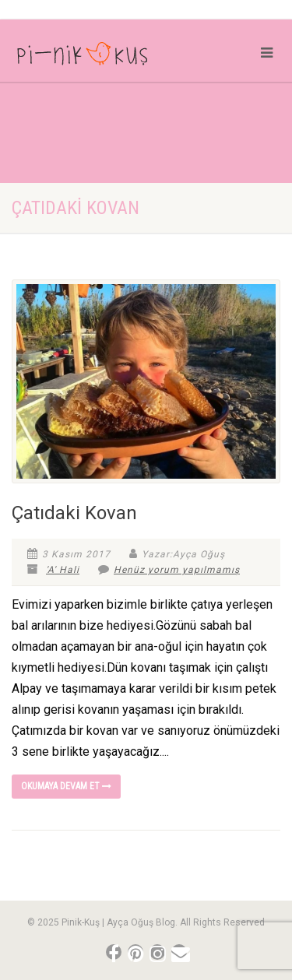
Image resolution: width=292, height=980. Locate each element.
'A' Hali (63, 570)
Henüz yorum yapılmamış (169, 570)
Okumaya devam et (66, 786)
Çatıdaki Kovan (74, 513)
